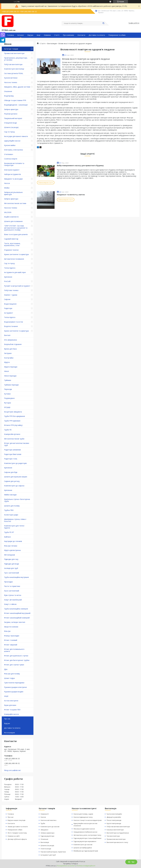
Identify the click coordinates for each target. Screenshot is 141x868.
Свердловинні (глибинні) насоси (85, 832)
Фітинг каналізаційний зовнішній (17, 618)
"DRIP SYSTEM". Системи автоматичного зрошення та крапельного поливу (16, 228)
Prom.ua (82, 862)
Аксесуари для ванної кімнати (16, 136)
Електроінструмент (12, 170)
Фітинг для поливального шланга (14, 650)
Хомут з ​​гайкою (10, 604)
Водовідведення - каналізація (16, 105)
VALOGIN (8, 212)
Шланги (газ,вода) (11, 127)
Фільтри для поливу (12, 674)
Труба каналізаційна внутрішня (16, 577)
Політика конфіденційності (86, 866)
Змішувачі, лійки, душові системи (17, 87)
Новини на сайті (14, 836)
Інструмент (9, 313)
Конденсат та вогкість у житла (71, 195)
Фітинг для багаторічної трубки (17, 660)
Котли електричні (11, 701)
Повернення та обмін (117, 35)
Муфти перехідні (11, 367)
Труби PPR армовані (12, 421)
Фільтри (7, 631)
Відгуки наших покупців (16, 820)
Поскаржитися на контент (66, 866)
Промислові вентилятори (14, 53)
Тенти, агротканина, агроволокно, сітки (12, 244)
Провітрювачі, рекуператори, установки (16, 59)
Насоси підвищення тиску (83, 817)
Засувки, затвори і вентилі (15, 622)
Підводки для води (11, 564)
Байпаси (7, 537)
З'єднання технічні (11, 250)
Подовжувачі (9, 398)
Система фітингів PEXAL (14, 73)
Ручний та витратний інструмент (17, 286)
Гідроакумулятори (47, 836)
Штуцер (7, 407)
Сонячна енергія (11, 159)
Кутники (7, 394)
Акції (39, 35)
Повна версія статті (46, 182)
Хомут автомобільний (13, 600)
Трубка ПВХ (9, 510)
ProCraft (7, 281)
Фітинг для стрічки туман (14, 665)
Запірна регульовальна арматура (13, 193)
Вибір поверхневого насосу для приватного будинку (80, 166)
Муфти (7, 362)
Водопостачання (11, 326)
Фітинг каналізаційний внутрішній (17, 613)
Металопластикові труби (14, 439)
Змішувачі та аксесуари (13, 179)
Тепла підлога (10, 268)
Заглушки (8, 353)
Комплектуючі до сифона (14, 486)
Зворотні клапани (11, 627)
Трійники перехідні (11, 385)
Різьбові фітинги (11, 114)
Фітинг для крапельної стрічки (16, 656)
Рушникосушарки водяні (14, 692)
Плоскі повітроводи (114, 820)
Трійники (8, 380)
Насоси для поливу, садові (83, 814)
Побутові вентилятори (13, 64)
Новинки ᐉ (45, 814)
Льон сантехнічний (12, 591)
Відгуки (30, 35)
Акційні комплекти (11, 217)
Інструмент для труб (48, 855)
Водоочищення (10, 304)
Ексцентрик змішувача (13, 412)
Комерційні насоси (11, 714)
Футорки (8, 403)
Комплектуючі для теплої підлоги (14, 527)
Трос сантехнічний (11, 573)
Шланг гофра (9, 678)
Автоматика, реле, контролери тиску (87, 835)
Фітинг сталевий (11, 640)
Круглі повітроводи (114, 823)
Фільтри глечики (11, 546)
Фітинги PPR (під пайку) (13, 425)
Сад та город (9, 132)
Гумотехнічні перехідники (14, 683)
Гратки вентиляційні (114, 814)
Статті (57, 35)
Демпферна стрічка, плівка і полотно (15, 520)
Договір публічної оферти (17, 839)
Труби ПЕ (8, 430)
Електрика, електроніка (13, 150)
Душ (6, 669)
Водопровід (9, 96)
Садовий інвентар (11, 239)
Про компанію (68, 35)
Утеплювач (9, 154)
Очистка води (46, 849)
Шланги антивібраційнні (83, 848)
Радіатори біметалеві (13, 454)
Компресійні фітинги (12, 434)
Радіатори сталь (11, 459)
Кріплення (8, 277)
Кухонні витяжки (11, 78)
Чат (131, 862)
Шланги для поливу (12, 506)
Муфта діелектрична (12, 550)
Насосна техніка (11, 82)
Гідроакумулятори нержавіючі (85, 841)
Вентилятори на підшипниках (118, 833)
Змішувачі (44, 830)
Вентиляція (45, 842)
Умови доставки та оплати (18, 827)
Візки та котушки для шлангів (16, 234)
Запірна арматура (11, 109)
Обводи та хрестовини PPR (15, 100)
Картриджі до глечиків (13, 541)
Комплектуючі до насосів (50, 827)
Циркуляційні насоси (12, 141)
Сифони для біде (11, 472)
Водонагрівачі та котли (13, 322)
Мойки (7, 188)
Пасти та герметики (12, 586)
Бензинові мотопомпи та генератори (14, 164)
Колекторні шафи (11, 515)
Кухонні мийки (10, 145)
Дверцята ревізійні (114, 817)
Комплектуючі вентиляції (14, 69)
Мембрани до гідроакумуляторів (86, 851)
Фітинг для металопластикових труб (17, 444)
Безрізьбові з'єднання (13, 344)
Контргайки (9, 358)
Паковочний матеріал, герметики (53, 852)
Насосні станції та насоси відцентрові (88, 820)
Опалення (8, 91)
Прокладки (8, 582)
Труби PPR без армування (14, 416)
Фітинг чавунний (11, 645)
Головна (10, 35)
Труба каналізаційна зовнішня (16, 609)
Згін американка (10, 340)
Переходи (8, 389)
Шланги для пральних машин (16, 477)
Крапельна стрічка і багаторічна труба (17, 500)
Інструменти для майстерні (15, 272)
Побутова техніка (11, 290)
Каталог (21, 35)
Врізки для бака (10, 349)
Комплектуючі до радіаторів (15, 463)
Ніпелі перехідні (10, 376)
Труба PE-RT (9, 532)
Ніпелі (6, 371)
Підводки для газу (11, 559)
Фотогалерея (9, 733)
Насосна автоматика (48, 820)
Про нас (7, 719)
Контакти (81, 35)
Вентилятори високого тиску (117, 842)
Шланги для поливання (13, 221)
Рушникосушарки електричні (15, 687)
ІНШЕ (6, 696)
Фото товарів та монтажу (17, 833)
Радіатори (8, 308)
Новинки (47, 35)
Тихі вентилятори (113, 836)
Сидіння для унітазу (12, 481)
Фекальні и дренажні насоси (84, 829)
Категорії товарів (11, 49)
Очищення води (10, 123)
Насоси (7, 183)
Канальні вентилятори (115, 830)
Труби (43, 823)
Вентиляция (52, 44)
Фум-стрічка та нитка (13, 595)
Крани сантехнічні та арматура (16, 254)
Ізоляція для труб (11, 568)
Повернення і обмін (15, 830)
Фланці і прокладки (12, 636)
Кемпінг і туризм (11, 295)
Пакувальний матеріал (13, 118)
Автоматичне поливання (14, 259)
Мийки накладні (10, 495)
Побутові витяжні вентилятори (118, 827)
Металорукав (10, 555)
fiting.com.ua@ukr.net (12, 770)
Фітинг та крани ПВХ (12, 710)
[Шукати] (103, 23)
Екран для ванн (10, 705)
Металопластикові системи (15, 203)
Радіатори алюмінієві (12, 450)
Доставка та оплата (97, 35)
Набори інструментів (12, 174)
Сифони (7, 299)
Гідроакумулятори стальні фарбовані (87, 838)
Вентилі (7, 335)
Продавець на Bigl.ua (70, 864)
